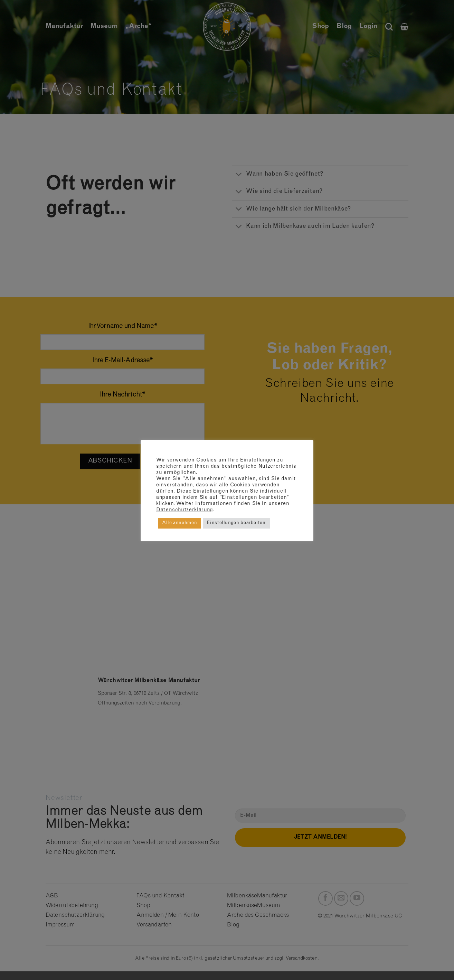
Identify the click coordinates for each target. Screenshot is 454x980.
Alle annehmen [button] (179, 523)
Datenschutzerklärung (185, 510)
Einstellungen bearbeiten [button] (236, 523)
